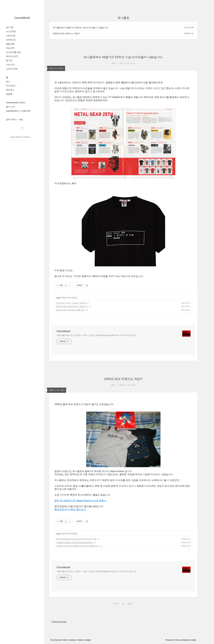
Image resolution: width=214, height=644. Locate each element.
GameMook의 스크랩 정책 (18, 111)
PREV (116, 603)
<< (105, 501)
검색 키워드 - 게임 (14, 119)
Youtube (80, 640)
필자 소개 (10, 107)
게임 (10, 48)
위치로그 (10, 90)
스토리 (11, 36)
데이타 (12, 56)
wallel (194, 640)
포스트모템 (13, 52)
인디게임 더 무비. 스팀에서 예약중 (71, 303)
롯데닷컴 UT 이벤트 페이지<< (70, 509)
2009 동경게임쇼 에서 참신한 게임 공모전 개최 (76, 539)
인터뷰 (11, 40)
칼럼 (10, 44)
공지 (10, 27)
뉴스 (11, 31)
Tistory (178, 640)
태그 (8, 82)
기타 (10, 65)
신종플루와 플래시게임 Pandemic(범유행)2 (75, 543)
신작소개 (12, 69)
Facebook (72, 640)
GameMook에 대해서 (16, 103)
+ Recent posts (58, 622)
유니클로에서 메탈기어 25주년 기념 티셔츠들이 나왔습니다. (81, 28)
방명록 (9, 94)
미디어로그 (11, 86)
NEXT (130, 603)
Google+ (88, 640)
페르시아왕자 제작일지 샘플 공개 (70, 310)
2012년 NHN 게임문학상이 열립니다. (72, 306)
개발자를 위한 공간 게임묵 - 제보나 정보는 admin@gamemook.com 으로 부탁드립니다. (97, 335)
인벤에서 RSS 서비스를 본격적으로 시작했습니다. (78, 546)
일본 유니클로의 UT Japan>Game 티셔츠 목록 (79, 501)
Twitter (65, 640)
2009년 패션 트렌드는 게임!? (66, 33)
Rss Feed (54, 640)
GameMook (22, 18)
